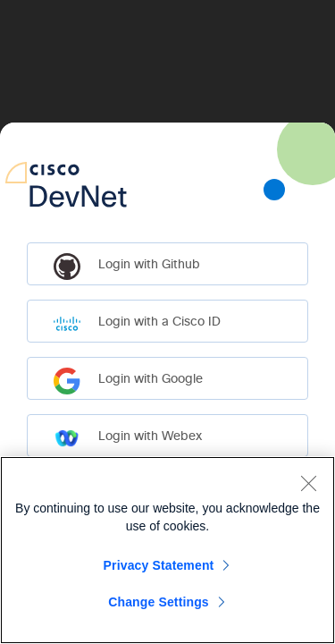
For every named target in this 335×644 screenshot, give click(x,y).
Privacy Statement (159, 565)
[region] (167, 550)
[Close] (308, 483)
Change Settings (159, 602)
